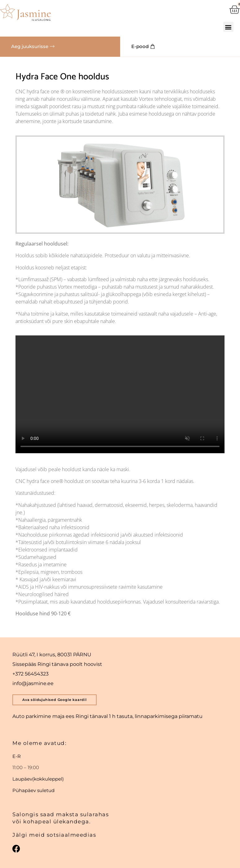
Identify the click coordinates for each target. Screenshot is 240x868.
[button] (229, 27)
